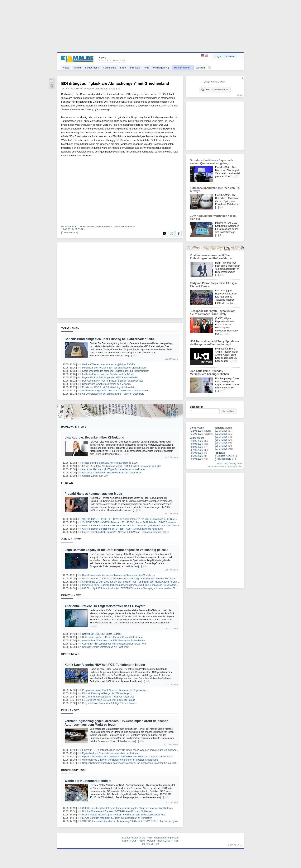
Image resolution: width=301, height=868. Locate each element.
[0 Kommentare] (69, 232)
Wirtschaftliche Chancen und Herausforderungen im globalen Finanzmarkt (120, 760)
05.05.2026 (197, 456)
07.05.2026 (197, 450)
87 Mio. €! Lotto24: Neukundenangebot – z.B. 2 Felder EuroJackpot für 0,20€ (122, 466)
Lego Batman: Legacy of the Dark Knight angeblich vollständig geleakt (116, 550)
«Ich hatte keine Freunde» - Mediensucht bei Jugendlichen (209, 373)
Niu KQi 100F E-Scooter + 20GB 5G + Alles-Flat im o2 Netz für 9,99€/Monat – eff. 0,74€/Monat (130, 526)
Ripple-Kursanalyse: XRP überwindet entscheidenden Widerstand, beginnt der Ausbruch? (128, 757)
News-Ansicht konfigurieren (230, 463)
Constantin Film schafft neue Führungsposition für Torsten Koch (115, 644)
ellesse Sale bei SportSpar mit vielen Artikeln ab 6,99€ (110, 463)
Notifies (239, 466)
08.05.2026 (197, 447)
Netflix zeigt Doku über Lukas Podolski (102, 634)
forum (240, 95)
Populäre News (224, 456)
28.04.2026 (222, 446)
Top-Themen (70, 328)
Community (110, 68)
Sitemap (126, 838)
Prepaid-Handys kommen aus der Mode (93, 494)
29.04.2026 (222, 443)
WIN (147, 68)
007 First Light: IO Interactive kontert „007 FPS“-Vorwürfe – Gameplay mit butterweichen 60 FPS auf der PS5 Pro (140, 588)
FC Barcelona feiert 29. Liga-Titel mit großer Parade (109, 700)
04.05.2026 (197, 459)
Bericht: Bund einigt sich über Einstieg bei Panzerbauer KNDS (110, 339)
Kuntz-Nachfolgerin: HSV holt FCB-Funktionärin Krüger (105, 665)
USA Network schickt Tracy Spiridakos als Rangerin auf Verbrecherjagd (214, 343)
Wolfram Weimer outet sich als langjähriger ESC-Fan (109, 364)
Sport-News (70, 654)
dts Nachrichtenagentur (108, 89)
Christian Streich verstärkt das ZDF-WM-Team (106, 647)
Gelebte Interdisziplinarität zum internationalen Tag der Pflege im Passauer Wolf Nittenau (127, 808)
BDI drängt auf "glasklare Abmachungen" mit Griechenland (115, 83)
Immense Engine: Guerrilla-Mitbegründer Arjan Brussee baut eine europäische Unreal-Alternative (132, 585)
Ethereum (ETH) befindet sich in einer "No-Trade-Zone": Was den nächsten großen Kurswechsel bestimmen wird (140, 750)
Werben (200, 68)
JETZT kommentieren (214, 89)
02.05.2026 (222, 434)
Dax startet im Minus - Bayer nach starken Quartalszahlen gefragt (211, 162)
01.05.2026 (222, 437)
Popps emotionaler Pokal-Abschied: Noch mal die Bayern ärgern (115, 690)
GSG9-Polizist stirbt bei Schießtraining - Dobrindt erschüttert (113, 394)
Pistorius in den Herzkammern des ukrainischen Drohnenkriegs (114, 368)
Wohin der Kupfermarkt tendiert (88, 781)
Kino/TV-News (71, 595)
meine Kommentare (217, 466)
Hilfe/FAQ (162, 841)
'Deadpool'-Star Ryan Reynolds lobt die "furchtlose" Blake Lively (213, 312)
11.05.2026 (197, 434)
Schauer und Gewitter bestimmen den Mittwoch (106, 384)
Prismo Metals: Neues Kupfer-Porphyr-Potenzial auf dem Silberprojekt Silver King (124, 815)
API (170, 841)
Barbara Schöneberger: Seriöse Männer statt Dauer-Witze (112, 473)
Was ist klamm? (183, 68)
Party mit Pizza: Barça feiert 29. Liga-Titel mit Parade (109, 703)
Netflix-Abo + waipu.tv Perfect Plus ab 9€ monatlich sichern (112, 637)
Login (218, 56)
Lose (123, 68)
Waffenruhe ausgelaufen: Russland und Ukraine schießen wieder (115, 391)
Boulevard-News (74, 427)
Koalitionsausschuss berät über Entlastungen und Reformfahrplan (116, 371)
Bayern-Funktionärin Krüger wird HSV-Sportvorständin (110, 378)
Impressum (173, 838)
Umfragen (162, 68)
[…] (130, 356)
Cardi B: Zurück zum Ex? (95, 476)
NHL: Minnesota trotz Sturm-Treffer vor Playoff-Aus (108, 697)
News (66, 68)
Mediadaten (160, 838)
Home (125, 841)
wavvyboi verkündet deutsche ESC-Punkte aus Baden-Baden (113, 640)
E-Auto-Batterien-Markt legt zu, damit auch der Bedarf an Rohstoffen (117, 818)
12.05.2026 (197, 431)
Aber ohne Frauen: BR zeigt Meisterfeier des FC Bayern (105, 606)
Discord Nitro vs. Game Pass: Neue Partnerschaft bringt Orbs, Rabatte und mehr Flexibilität (129, 579)
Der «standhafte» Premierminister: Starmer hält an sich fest (112, 381)
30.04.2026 (222, 440)
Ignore (231, 466)
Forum (77, 68)
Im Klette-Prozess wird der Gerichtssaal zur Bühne (108, 374)
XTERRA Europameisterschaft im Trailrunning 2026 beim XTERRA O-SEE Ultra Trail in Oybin (130, 821)
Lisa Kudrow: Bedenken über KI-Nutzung (94, 437)
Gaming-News (72, 539)
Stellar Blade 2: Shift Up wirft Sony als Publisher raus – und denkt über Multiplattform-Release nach (133, 582)
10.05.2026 (197, 441)
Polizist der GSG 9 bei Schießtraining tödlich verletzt (109, 387)
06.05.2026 (197, 453)
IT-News (67, 483)
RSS (176, 841)
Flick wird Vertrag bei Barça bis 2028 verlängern (107, 693)
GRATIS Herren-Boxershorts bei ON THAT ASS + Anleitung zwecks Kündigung (122, 529)
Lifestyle (135, 68)
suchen (228, 411)
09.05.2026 (197, 444)
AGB (149, 838)
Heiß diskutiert (223, 459)
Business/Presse (74, 770)
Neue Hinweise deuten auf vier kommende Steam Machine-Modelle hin (118, 575)
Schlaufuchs (92, 68)
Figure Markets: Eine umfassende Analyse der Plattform (111, 753)
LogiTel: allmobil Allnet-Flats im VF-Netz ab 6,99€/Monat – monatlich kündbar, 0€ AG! (126, 532)
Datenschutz (139, 838)
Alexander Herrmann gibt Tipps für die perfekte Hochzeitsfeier (114, 469)
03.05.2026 (222, 431)
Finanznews (70, 710)
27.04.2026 (222, 449)
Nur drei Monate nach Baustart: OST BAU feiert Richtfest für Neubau (117, 811)
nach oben (234, 845)
